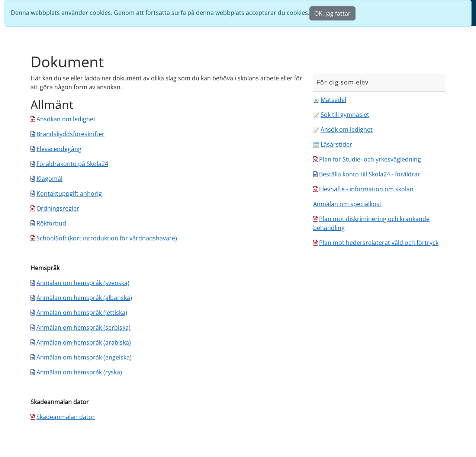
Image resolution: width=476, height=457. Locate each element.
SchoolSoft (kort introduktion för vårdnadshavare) (107, 238)
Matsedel (333, 100)
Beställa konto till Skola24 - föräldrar (370, 174)
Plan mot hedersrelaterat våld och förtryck (379, 243)
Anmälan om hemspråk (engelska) (84, 357)
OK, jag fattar (332, 13)
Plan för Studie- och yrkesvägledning (370, 159)
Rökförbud (51, 223)
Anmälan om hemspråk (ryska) (79, 372)
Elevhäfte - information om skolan (366, 189)
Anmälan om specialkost (347, 204)
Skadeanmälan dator (66, 417)
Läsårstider (336, 144)
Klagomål (49, 179)
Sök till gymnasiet (345, 115)
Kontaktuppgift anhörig (69, 194)
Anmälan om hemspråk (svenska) (83, 283)
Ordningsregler (58, 208)
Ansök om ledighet (347, 130)
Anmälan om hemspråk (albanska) (84, 298)
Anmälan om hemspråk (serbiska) (83, 327)
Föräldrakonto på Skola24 (72, 164)
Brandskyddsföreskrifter (70, 134)
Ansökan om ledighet (66, 119)
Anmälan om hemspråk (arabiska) (84, 342)
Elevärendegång (59, 149)
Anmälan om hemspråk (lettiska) (82, 313)
